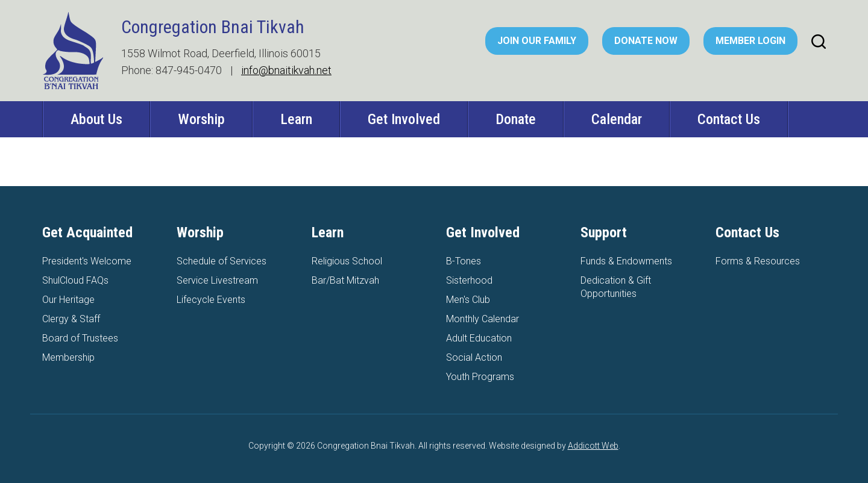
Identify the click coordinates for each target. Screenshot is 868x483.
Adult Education (479, 338)
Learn (296, 119)
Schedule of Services (222, 261)
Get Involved (404, 119)
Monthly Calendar (483, 319)
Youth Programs (480, 377)
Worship (201, 119)
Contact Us (729, 119)
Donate (516, 119)
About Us (96, 119)
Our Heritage (68, 300)
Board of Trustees (80, 338)
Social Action (474, 357)
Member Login (750, 41)
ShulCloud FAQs (75, 280)
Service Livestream (217, 280)
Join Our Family (537, 41)
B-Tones (464, 261)
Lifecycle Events (211, 300)
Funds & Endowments (626, 261)
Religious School (347, 261)
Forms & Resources (758, 261)
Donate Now (646, 41)
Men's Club (468, 300)
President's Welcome (87, 261)
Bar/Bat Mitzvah (345, 280)
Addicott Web (593, 446)
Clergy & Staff (71, 319)
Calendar (617, 119)
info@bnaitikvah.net (286, 70)
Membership (68, 357)
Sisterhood (469, 280)
